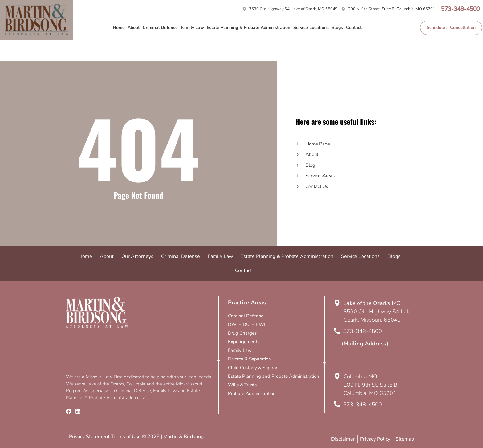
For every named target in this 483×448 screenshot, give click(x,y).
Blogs (337, 28)
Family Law (192, 28)
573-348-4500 (461, 9)
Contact (354, 28)
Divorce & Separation (250, 359)
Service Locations (311, 28)
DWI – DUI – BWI (247, 324)
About (134, 28)
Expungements (244, 342)
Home (119, 28)
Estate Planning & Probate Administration (248, 28)
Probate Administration (252, 393)
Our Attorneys (137, 256)
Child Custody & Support (253, 368)
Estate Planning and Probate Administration (274, 376)
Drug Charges (242, 333)
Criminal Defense (160, 28)
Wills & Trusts (242, 385)
